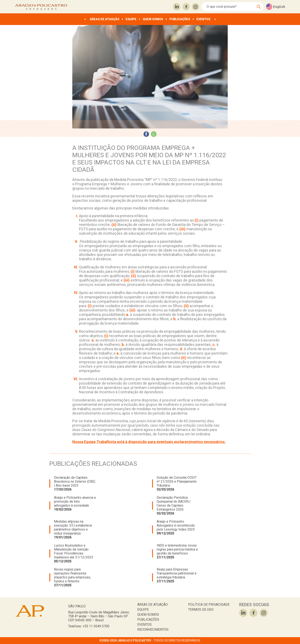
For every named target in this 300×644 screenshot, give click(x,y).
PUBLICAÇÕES (180, 19)
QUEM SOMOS (153, 19)
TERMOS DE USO (201, 610)
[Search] (230, 7)
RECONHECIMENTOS (153, 630)
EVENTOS (203, 19)
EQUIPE (131, 19)
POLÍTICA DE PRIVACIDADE (209, 605)
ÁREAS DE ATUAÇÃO (105, 19)
